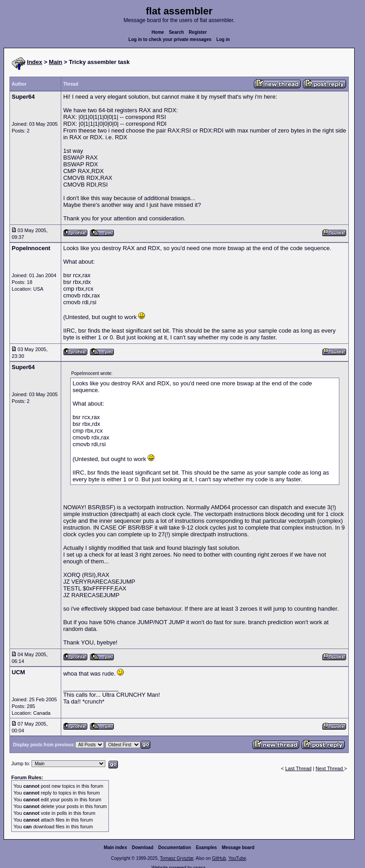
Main (56, 62)
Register (198, 32)
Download (143, 847)
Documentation (175, 847)
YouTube (237, 858)
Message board (238, 847)
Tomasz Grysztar (176, 858)
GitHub (219, 858)
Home (158, 32)
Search (176, 32)
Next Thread (330, 768)
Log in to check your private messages (170, 39)
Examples (206, 847)
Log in (223, 39)
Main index (116, 847)
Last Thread (299, 768)
